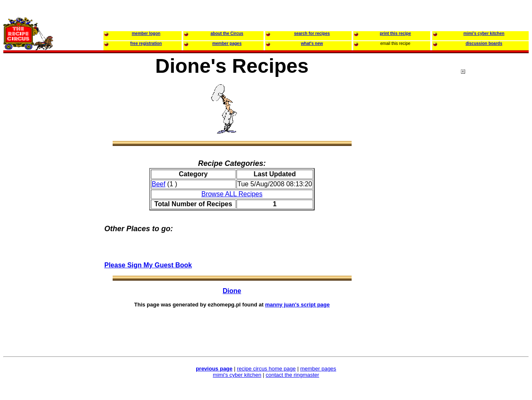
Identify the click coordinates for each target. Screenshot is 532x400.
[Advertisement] (494, 228)
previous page (214, 369)
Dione (232, 291)
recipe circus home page (266, 369)
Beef (159, 184)
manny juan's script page (298, 305)
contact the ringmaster (292, 375)
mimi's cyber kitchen (237, 375)
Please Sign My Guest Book (148, 265)
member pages (318, 369)
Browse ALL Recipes (232, 194)
